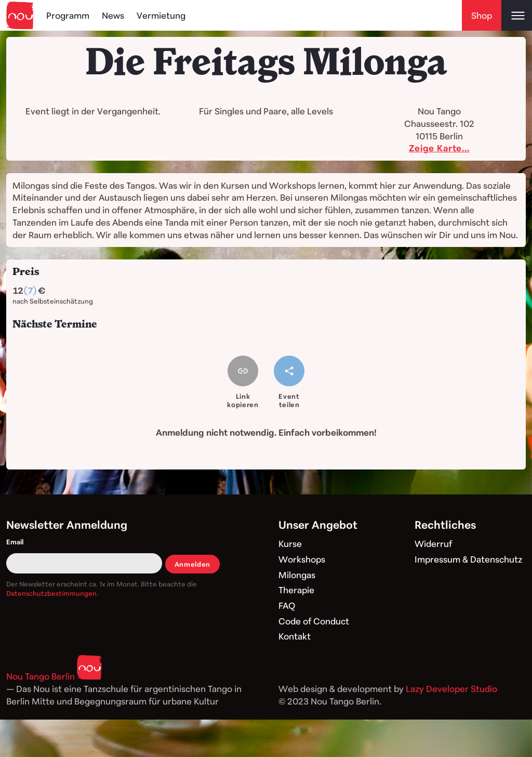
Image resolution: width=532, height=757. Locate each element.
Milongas (297, 575)
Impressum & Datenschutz (468, 559)
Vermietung (161, 15)
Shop (482, 15)
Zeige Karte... (439, 148)
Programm (68, 15)
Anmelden (192, 564)
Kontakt (295, 636)
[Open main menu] (517, 15)
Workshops (302, 559)
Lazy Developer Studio (451, 689)
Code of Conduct (314, 621)
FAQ (287, 605)
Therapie (296, 590)
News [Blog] (113, 15)
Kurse (290, 544)
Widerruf (433, 544)
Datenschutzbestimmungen (51, 593)
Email (15, 542)
